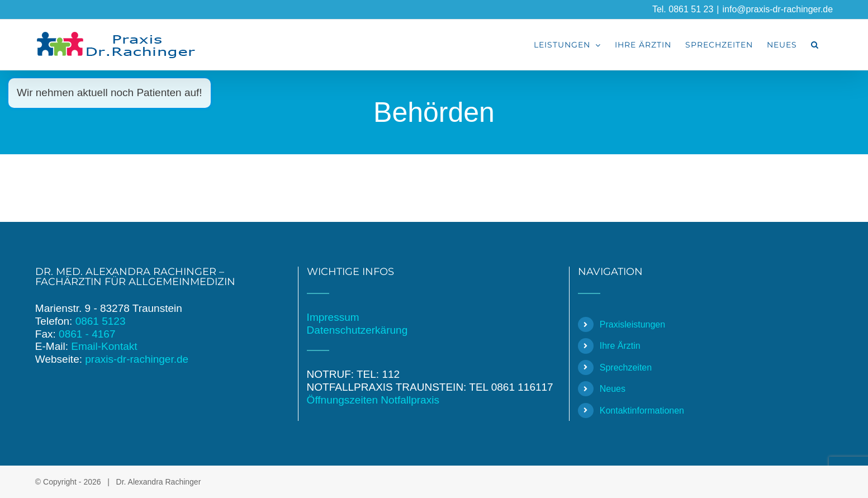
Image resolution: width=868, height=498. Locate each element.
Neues (613, 389)
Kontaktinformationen (642, 411)
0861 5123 (101, 321)
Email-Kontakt (104, 346)
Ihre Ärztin (620, 346)
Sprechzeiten (626, 367)
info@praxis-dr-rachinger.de (777, 9)
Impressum (333, 317)
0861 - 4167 (87, 334)
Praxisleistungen (632, 324)
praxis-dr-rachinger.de (137, 359)
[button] (815, 45)
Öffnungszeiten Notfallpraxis (373, 400)
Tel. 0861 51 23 (683, 9)
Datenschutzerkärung (357, 330)
